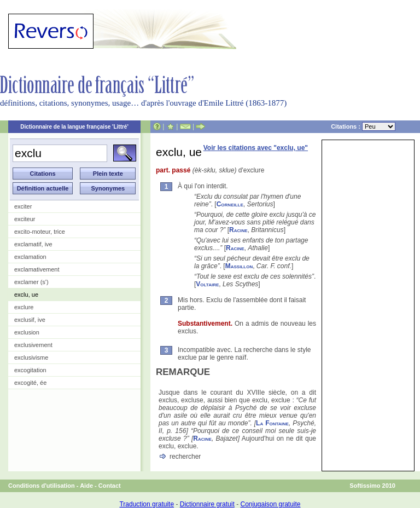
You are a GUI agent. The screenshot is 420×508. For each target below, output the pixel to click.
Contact (110, 486)
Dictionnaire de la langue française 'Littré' (74, 127)
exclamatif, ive (33, 244)
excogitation (30, 370)
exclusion (27, 332)
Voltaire (207, 284)
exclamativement (37, 269)
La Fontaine (272, 423)
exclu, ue (26, 295)
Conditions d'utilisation (42, 486)
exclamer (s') (31, 282)
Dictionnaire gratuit (207, 504)
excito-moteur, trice (40, 232)
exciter (23, 206)
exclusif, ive (30, 320)
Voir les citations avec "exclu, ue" (256, 148)
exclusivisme (31, 357)
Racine (238, 230)
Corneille (230, 204)
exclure (24, 307)
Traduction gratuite (147, 504)
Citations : (363, 126)
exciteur (25, 219)
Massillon (239, 266)
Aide (86, 486)
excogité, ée (30, 383)
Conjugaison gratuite (270, 504)
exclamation (30, 257)
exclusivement (33, 345)
